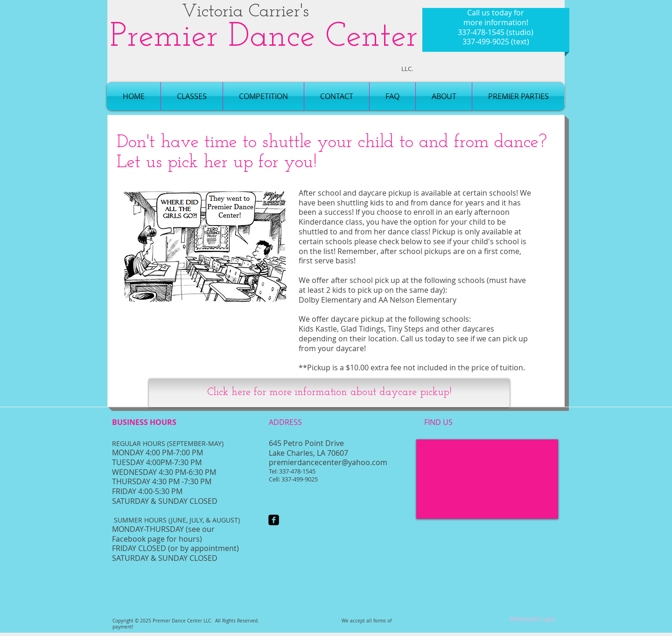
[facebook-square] (274, 520)
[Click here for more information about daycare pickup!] (329, 393)
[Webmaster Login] (532, 619)
